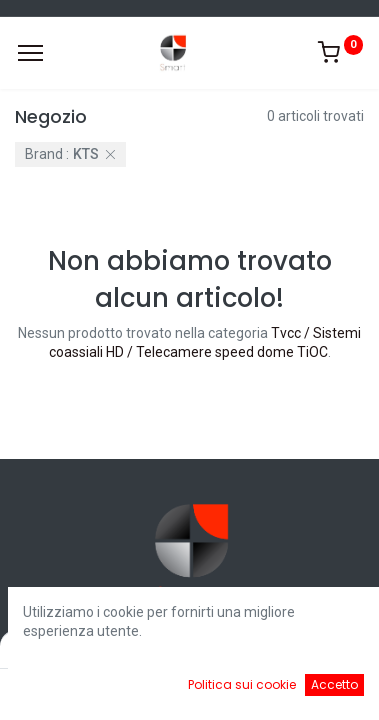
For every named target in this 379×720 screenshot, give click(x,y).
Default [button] (289, 649)
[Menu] (30, 53)
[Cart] (230, 690)
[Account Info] (313, 690)
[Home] (66, 690)
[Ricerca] (148, 690)
